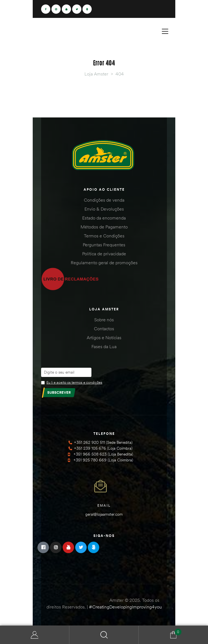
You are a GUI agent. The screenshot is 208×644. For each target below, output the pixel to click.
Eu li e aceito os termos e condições (74, 382)
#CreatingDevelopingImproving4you (125, 607)
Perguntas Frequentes (104, 245)
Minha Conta (35, 635)
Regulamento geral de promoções (104, 263)
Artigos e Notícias (104, 338)
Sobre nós (104, 320)
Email (104, 505)
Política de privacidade (104, 254)
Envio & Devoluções (104, 209)
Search (104, 635)
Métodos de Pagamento (104, 227)
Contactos (104, 329)
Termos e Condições (104, 236)
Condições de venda (104, 200)
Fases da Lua (104, 346)
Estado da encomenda (104, 218)
